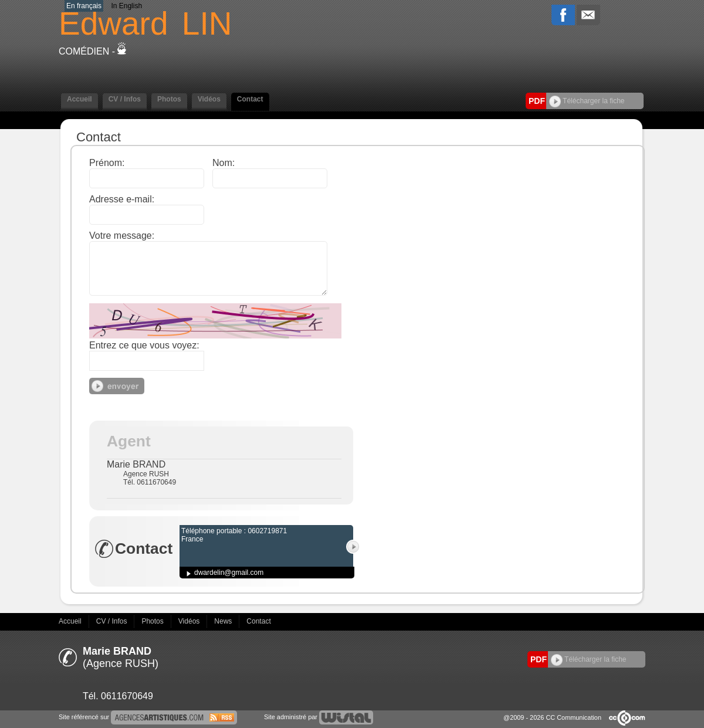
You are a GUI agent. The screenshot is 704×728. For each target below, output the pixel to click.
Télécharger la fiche (587, 101)
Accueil (79, 99)
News (224, 621)
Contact (250, 99)
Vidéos (209, 99)
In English (126, 6)
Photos (169, 99)
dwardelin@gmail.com (229, 573)
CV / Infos (125, 99)
